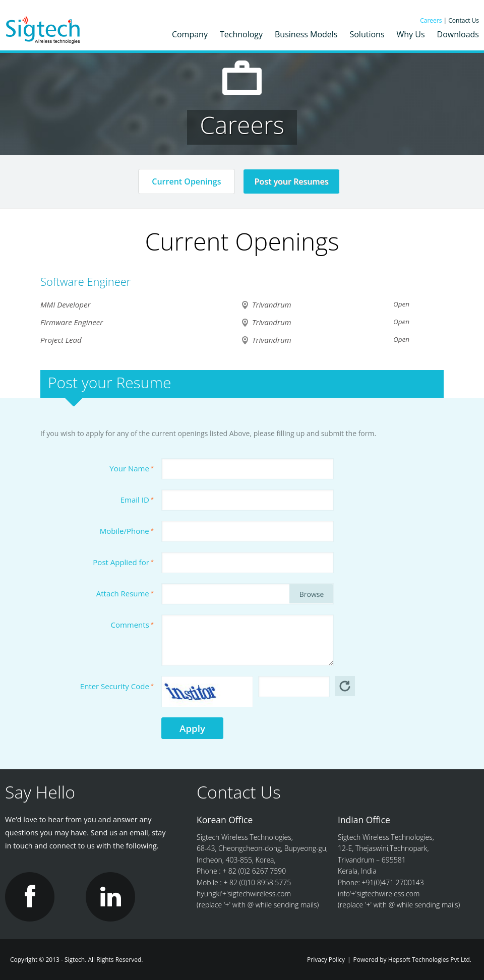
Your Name (132, 468)
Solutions (367, 34)
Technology (241, 34)
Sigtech (44, 31)
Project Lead (61, 340)
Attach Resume (125, 593)
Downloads (458, 34)
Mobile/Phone (127, 531)
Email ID (137, 500)
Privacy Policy (326, 960)
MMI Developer (65, 304)
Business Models (306, 34)
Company (190, 34)
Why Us (411, 34)
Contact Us (464, 20)
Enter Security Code (117, 686)
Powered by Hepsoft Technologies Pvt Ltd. (412, 960)
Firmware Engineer (72, 322)
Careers (432, 20)
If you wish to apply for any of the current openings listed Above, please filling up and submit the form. (208, 433)
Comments (133, 625)
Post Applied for (123, 562)
